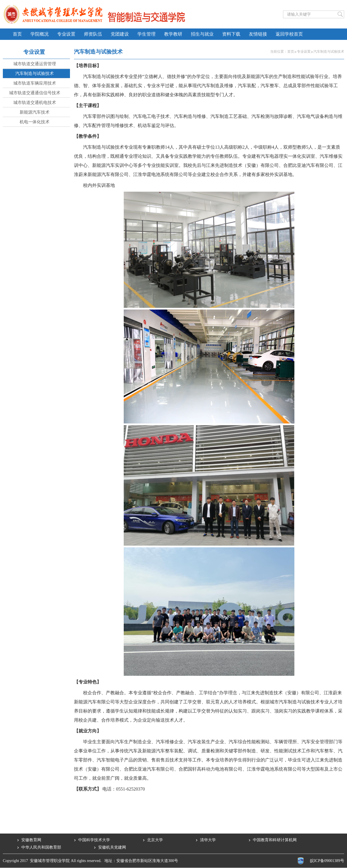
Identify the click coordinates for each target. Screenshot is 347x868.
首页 (291, 52)
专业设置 (304, 52)
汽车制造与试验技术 (329, 52)
